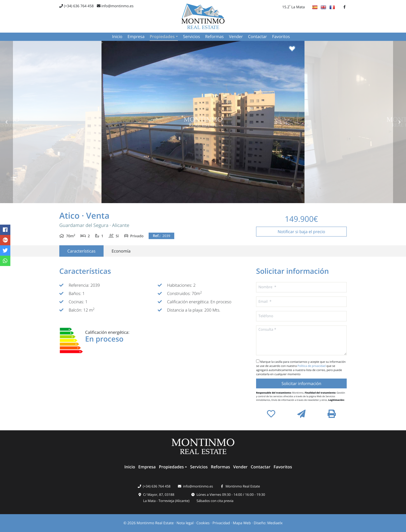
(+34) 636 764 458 (77, 6)
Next (400, 122)
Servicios (191, 36)
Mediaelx (275, 523)
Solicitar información (301, 383)
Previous (6, 122)
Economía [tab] (121, 251)
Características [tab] (81, 251)
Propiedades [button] (162, 36)
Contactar (258, 36)
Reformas (214, 36)
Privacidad (221, 523)
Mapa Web (242, 523)
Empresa (136, 36)
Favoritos (281, 36)
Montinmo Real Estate (243, 486)
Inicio (117, 36)
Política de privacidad (312, 366)
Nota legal (185, 523)
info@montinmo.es (115, 6)
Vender (236, 36)
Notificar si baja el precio (301, 232)
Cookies (203, 523)
